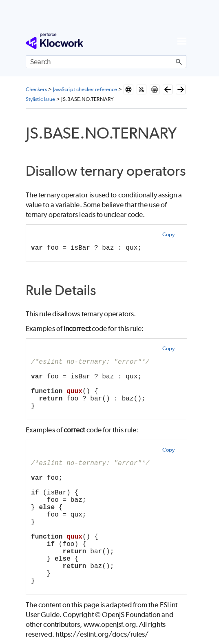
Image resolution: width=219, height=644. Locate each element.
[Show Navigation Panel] (182, 41)
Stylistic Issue (40, 99)
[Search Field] (106, 62)
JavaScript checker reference (85, 89)
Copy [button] (168, 234)
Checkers (36, 89)
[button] (179, 62)
